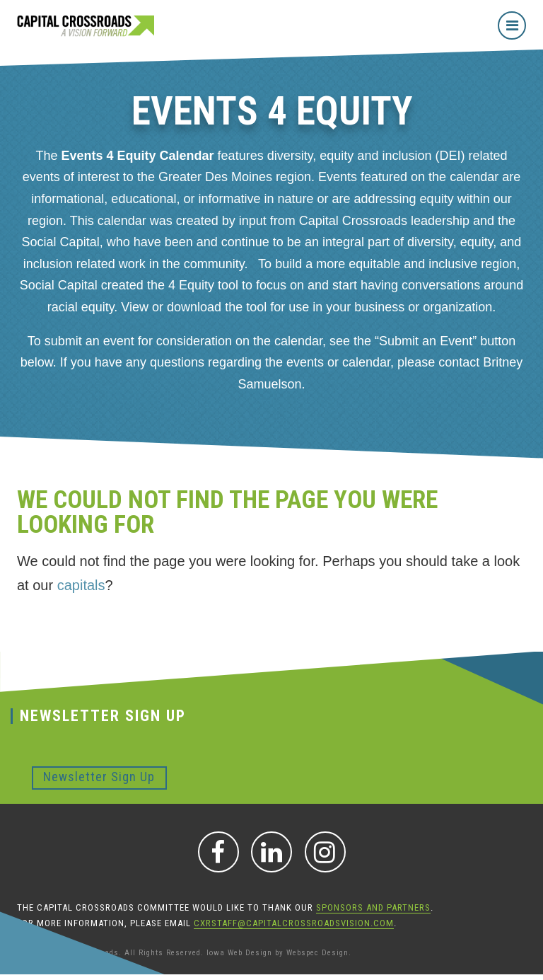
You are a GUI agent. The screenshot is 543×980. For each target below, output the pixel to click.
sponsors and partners (373, 907)
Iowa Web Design (239, 953)
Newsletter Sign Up (99, 777)
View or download (171, 307)
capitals (81, 585)
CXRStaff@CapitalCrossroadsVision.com (294, 923)
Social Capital (61, 242)
